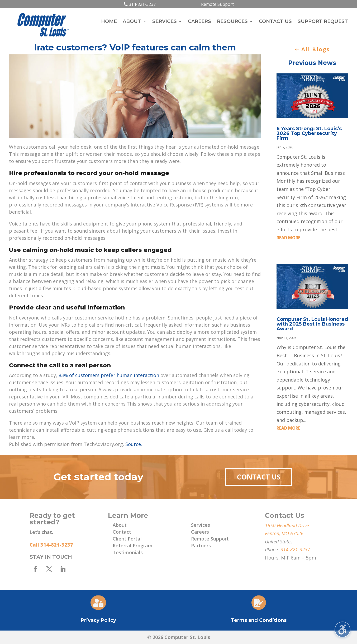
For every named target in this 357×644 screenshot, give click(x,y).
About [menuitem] (132, 22)
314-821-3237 (142, 4)
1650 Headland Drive (287, 525)
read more (288, 238)
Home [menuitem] (109, 22)
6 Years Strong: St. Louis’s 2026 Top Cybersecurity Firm (309, 133)
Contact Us (259, 477)
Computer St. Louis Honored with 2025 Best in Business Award (312, 324)
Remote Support (217, 4)
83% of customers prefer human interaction (109, 375)
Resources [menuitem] (232, 22)
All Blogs (316, 49)
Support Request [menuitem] (323, 22)
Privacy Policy (98, 620)
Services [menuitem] (165, 22)
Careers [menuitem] (199, 22)
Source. (134, 444)
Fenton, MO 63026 (284, 533)
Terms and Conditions (259, 620)
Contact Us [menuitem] (275, 22)
